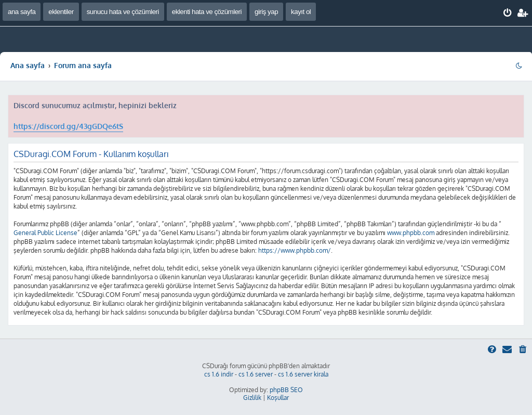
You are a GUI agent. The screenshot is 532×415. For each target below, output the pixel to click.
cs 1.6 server (256, 374)
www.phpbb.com (411, 233)
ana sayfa (22, 12)
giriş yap (266, 12)
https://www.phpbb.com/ (295, 250)
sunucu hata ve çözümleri (123, 12)
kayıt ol (301, 12)
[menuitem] (508, 13)
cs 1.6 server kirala (303, 374)
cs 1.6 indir (219, 374)
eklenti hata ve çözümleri (207, 12)
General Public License (45, 233)
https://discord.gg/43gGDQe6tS (68, 126)
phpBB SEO (286, 390)
